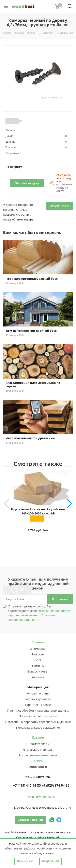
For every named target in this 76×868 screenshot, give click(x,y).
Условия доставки (38, 699)
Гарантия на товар (38, 705)
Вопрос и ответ (38, 671)
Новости (38, 654)
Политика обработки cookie (38, 716)
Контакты (38, 677)
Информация (38, 687)
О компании (38, 649)
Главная (38, 642)
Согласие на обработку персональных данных (38, 722)
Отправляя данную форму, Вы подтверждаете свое (39, 613)
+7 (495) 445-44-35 (27, 785)
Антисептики (38, 767)
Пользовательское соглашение (38, 728)
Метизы (38, 761)
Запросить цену (27, 183)
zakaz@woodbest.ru (41, 797)
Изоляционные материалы (38, 755)
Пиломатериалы (38, 744)
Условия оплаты (38, 693)
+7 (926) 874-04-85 (56, 785)
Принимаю (25, 861)
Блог (38, 660)
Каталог (38, 737)
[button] (69, 503)
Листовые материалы (38, 750)
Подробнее (51, 861)
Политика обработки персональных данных (38, 710)
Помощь (38, 666)
